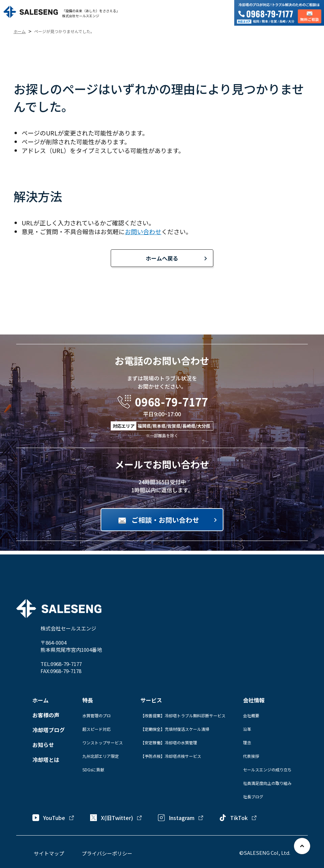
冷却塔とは (46, 760)
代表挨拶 (251, 756)
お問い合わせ (143, 231)
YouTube (53, 818)
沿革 (247, 729)
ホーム (40, 700)
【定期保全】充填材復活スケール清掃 (175, 729)
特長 (88, 700)
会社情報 (254, 700)
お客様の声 (46, 715)
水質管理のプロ (97, 715)
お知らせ (43, 745)
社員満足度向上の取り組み (267, 783)
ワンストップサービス (103, 742)
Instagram (181, 818)
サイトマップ (49, 853)
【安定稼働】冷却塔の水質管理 (169, 742)
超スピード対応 (97, 729)
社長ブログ (253, 797)
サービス (151, 700)
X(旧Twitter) (116, 818)
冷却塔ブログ (49, 730)
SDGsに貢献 (93, 770)
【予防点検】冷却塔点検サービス (171, 756)
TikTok (238, 818)
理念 (247, 742)
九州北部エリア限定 (101, 756)
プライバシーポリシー (107, 853)
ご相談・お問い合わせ (165, 520)
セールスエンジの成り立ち (267, 770)
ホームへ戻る (162, 258)
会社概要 (251, 715)
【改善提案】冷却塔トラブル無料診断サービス (183, 715)
